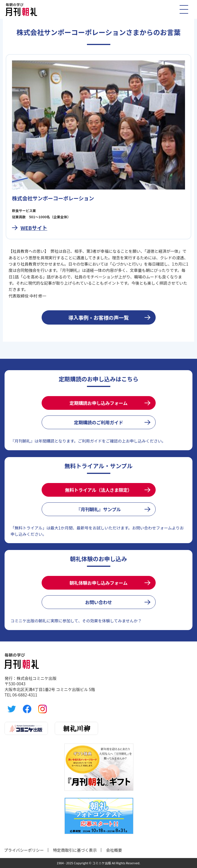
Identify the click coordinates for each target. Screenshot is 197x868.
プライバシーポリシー (24, 850)
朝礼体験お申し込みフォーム (99, 583)
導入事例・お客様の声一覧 (99, 317)
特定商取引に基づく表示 (75, 850)
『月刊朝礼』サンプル (98, 509)
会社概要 (114, 850)
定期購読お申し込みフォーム (99, 403)
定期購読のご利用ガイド (98, 422)
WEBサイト (34, 228)
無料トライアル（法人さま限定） (99, 490)
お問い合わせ (98, 602)
